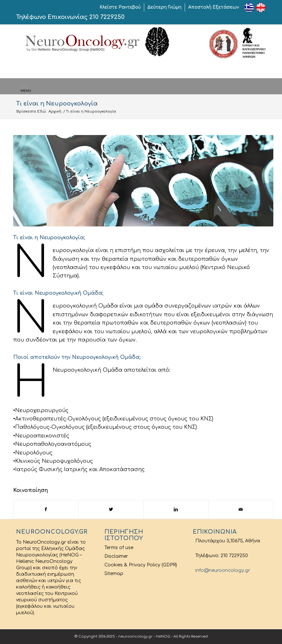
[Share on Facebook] (46, 509)
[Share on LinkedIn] (176, 509)
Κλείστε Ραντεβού (120, 7)
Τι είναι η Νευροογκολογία (57, 104)
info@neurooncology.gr (221, 570)
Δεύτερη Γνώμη (164, 7)
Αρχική (55, 111)
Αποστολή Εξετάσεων (214, 7)
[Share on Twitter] (111, 509)
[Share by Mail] (241, 509)
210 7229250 (107, 17)
